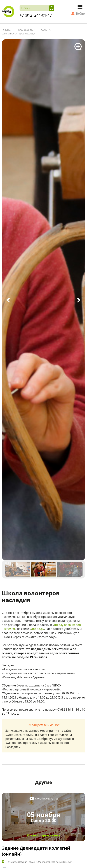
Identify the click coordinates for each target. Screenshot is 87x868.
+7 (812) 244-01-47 (36, 15)
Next (79, 300)
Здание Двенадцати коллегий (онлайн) (36, 851)
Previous (8, 300)
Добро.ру (38, 629)
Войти (81, 14)
